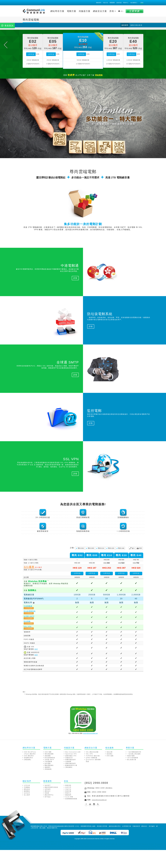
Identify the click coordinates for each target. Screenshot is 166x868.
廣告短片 (48, 810)
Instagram (94, 823)
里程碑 (47, 812)
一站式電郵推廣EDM (134, 771)
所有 (113, 11)
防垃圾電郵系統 (30, 630)
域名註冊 (110, 771)
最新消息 (68, 804)
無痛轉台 (32, 609)
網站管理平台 (49, 814)
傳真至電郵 (131, 775)
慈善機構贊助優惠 (71, 818)
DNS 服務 (110, 775)
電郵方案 (72, 11)
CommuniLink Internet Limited (95, 858)
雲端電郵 (48, 775)
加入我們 (27, 814)
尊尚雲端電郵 (49, 773)
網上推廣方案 (132, 778)
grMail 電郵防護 (92, 777)
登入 (121, 11)
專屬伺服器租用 (71, 778)
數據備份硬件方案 (71, 784)
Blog (98, 823)
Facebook (86, 823)
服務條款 (27, 810)
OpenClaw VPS (71, 773)
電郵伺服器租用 (71, 782)
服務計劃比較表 (136, 25)
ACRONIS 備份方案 (93, 775)
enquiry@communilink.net (90, 752)
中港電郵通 (28, 625)
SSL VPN (28, 645)
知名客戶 (48, 804)
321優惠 (29, 586)
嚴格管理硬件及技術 (51, 806)
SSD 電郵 (48, 771)
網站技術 (27, 808)
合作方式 (68, 806)
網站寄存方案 (57, 11)
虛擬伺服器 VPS (71, 775)
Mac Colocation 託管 (73, 771)
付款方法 (105, 3)
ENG (142, 3)
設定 (36, 668)
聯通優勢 (112, 3)
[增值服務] (28, 778)
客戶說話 (48, 816)
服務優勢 (125, 25)
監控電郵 (27, 640)
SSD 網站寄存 (29, 775)
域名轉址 (110, 773)
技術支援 (119, 3)
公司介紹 (27, 804)
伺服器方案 (85, 11)
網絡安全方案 (100, 11)
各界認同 (48, 808)
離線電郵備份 (49, 784)
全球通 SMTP (29, 635)
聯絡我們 (99, 3)
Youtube (90, 823)
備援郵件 (48, 786)
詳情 (38, 73)
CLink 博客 (69, 816)
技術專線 (37, 600)
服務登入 (134, 3)
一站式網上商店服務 (134, 773)
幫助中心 (126, 3)
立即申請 (31, 73)
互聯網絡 (27, 806)
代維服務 (68, 780)
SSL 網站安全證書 (92, 771)
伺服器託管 (69, 777)
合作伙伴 (27, 812)
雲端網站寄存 (28, 777)
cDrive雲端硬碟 (133, 777)
